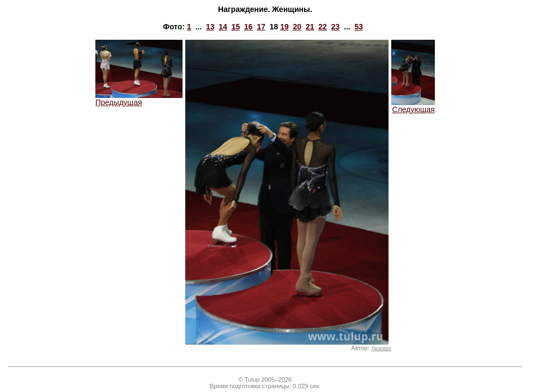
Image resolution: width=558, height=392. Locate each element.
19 (284, 27)
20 (298, 27)
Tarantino (381, 348)
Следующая (413, 106)
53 (359, 27)
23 (336, 27)
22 (323, 27)
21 (310, 27)
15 (236, 27)
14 (223, 27)
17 (261, 27)
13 (210, 27)
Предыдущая (139, 99)
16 (248, 27)
